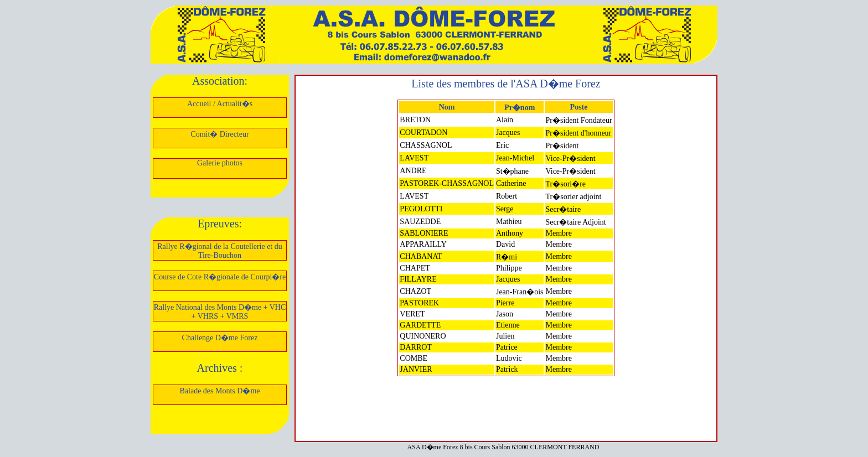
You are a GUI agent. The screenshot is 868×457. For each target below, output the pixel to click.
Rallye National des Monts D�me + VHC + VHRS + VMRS (220, 312)
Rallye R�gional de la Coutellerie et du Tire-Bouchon (220, 251)
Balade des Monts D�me (219, 391)
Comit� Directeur (219, 134)
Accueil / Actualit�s (220, 104)
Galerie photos (220, 163)
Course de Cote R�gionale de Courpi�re (220, 277)
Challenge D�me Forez (220, 338)
